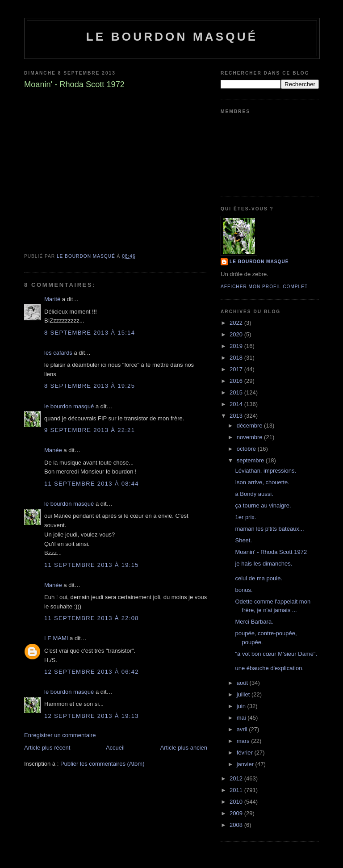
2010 (237, 802)
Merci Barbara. (254, 622)
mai (242, 718)
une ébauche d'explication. (269, 668)
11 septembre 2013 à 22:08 (92, 618)
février (246, 753)
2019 (237, 346)
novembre (250, 437)
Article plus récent (47, 748)
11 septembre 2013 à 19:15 (92, 565)
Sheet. (243, 540)
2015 (237, 392)
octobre (247, 449)
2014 (237, 404)
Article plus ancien (184, 748)
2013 (237, 416)
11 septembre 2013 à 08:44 (92, 484)
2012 (237, 778)
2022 (237, 323)
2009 (237, 813)
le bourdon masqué (172, 37)
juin (242, 706)
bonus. (244, 590)
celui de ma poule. (259, 578)
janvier (246, 764)
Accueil (115, 748)
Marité (52, 299)
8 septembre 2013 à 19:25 (90, 386)
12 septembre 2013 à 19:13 (92, 716)
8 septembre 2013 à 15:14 (90, 333)
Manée (53, 450)
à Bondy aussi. (254, 494)
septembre (251, 460)
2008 (237, 825)
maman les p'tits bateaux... (269, 529)
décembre (250, 426)
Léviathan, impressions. (266, 471)
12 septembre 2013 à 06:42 (92, 672)
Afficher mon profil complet (264, 287)
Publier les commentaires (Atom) (102, 764)
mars (244, 741)
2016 (237, 381)
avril (243, 729)
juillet (244, 694)
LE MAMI (56, 638)
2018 (237, 358)
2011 (237, 790)
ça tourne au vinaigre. (263, 505)
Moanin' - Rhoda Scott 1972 (271, 552)
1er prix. (245, 517)
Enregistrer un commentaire (60, 735)
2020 (237, 334)
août (243, 683)
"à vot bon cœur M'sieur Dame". (276, 654)
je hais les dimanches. (264, 564)
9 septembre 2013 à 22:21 (90, 430)
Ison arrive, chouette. (262, 482)
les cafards (58, 353)
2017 (237, 369)
